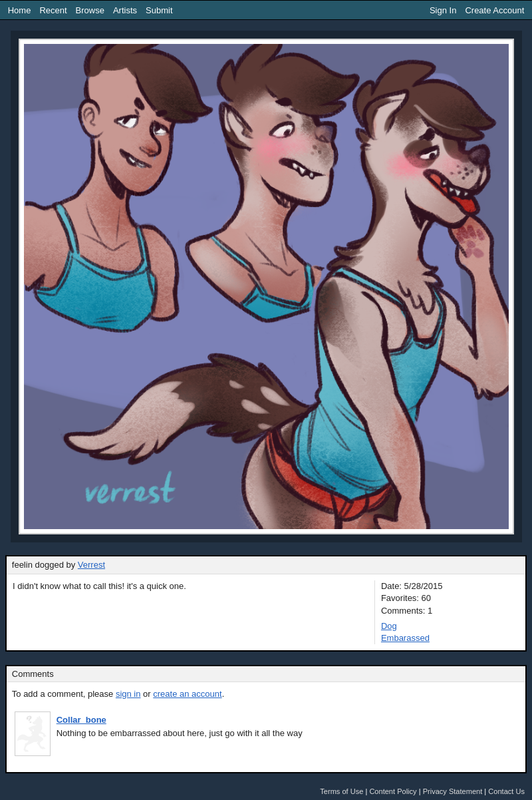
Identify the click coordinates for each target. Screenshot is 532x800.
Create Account (494, 10)
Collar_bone (81, 720)
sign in (128, 694)
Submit (159, 10)
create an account (187, 694)
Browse (90, 10)
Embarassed (405, 638)
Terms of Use (341, 791)
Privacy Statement (453, 791)
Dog (389, 626)
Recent (53, 10)
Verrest (91, 565)
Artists (125, 10)
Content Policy (393, 791)
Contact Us (506, 791)
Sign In (443, 10)
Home (20, 10)
